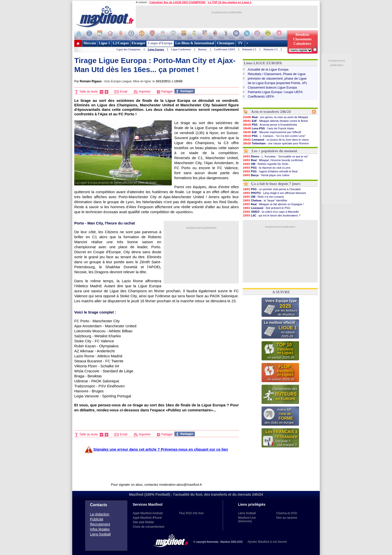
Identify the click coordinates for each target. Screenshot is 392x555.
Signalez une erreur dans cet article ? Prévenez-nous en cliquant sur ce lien (161, 449)
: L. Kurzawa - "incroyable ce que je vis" (275, 156)
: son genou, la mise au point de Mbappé (275, 117)
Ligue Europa (156, 49)
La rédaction (100, 514)
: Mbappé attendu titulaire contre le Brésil (275, 121)
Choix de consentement (148, 527)
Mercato (90, 43)
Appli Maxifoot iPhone (147, 518)
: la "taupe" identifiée (265, 200)
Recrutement (100, 524)
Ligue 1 (104, 43)
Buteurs (202, 49)
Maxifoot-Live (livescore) (247, 519)
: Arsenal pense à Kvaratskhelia (270, 125)
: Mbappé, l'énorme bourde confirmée (273, 160)
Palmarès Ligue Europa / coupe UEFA (275, 92)
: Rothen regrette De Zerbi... (266, 164)
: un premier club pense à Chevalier (272, 189)
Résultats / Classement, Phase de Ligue (277, 74)
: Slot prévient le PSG (266, 208)
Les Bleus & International (195, 43)
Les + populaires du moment (274, 151)
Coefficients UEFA (224, 49)
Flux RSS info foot (191, 513)
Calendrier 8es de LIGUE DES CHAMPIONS (177, 2)
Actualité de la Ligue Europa (268, 69)
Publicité (97, 519)
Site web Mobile (143, 522)
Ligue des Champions (128, 49)
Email (121, 92)
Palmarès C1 (249, 49)
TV (240, 43)
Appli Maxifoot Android (148, 513)
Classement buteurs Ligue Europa (272, 87)
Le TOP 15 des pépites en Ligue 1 (230, 2)
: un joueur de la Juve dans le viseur (276, 140)
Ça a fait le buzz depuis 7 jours (276, 184)
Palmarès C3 (270, 49)
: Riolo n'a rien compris (263, 197)
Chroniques (225, 43)
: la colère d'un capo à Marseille (271, 212)
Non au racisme (287, 518)
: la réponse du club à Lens (267, 168)
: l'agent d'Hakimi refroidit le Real (270, 171)
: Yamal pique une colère (266, 175)
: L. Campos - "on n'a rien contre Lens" (274, 136)
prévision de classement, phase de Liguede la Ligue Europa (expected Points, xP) (277, 81)
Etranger (138, 43)
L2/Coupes (121, 43)
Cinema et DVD (287, 513)
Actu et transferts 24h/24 (271, 112)
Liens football (100, 534)
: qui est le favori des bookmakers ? (271, 215)
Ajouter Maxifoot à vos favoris (267, 542)
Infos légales (100, 529)
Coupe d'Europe (160, 43)
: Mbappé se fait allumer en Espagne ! (273, 204)
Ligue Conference (181, 49)
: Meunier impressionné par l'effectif (272, 132)
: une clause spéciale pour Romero (276, 143)
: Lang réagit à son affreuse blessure (274, 193)
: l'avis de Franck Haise (268, 128)
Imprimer (142, 92)
